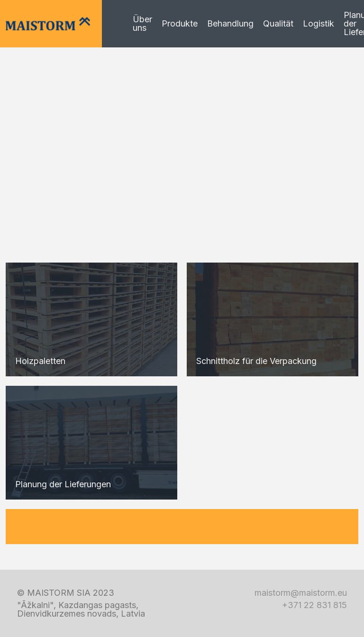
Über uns (142, 24)
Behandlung (230, 24)
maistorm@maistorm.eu (301, 593)
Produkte (180, 24)
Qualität (278, 24)
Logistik (318, 24)
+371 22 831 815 (314, 605)
